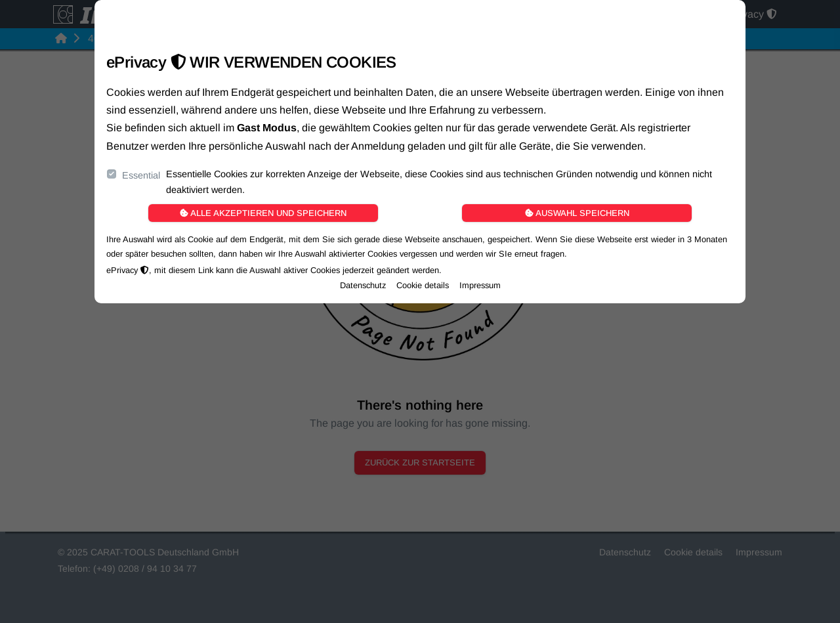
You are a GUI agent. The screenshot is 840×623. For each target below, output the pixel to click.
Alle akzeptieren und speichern (263, 213)
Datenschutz (363, 285)
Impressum (480, 285)
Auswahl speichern (577, 213)
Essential (141, 175)
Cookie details (423, 285)
